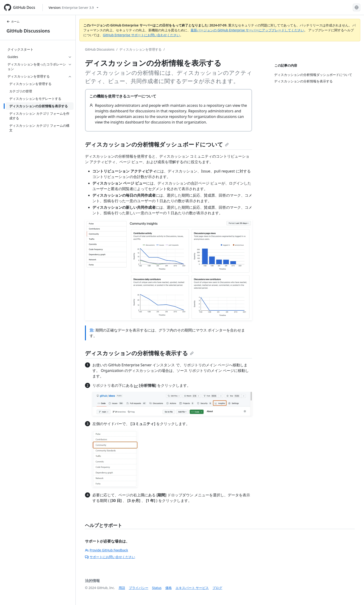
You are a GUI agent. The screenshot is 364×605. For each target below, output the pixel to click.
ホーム (13, 21)
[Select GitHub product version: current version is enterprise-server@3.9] (73, 8)
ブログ (217, 588)
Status (157, 588)
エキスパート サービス (192, 588)
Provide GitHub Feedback (107, 550)
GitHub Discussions (28, 31)
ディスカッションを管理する (140, 49)
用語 (122, 588)
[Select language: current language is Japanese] (357, 7)
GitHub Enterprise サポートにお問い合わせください (141, 35)
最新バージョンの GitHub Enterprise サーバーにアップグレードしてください (247, 30)
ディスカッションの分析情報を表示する (139, 353)
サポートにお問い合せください (110, 557)
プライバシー (139, 588)
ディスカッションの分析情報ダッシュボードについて (157, 144)
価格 (169, 588)
